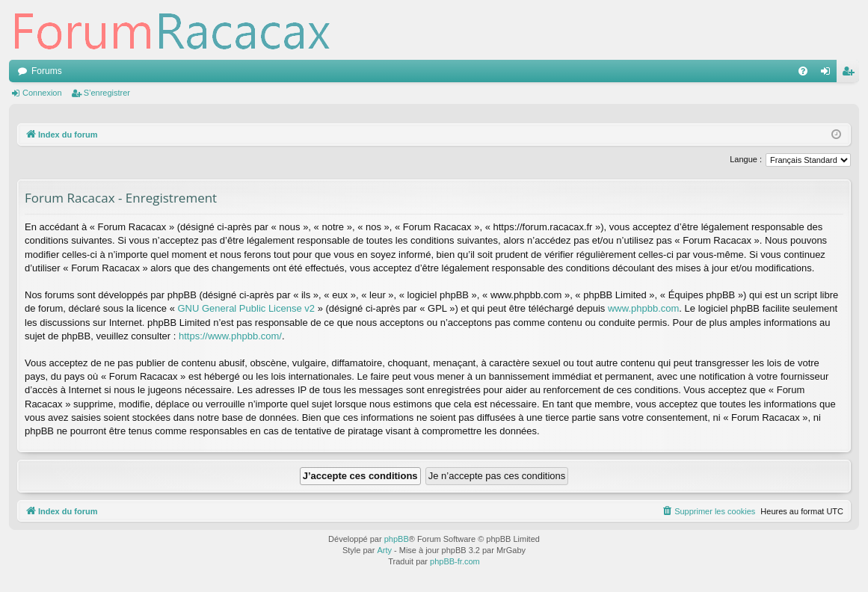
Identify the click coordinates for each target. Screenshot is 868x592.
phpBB (397, 539)
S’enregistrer (107, 93)
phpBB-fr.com (455, 561)
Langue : (746, 159)
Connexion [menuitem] (829, 74)
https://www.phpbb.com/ (230, 336)
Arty (384, 550)
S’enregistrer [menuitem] (851, 74)
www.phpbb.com (643, 308)
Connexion (42, 93)
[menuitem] (803, 71)
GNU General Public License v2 (247, 308)
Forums (47, 71)
